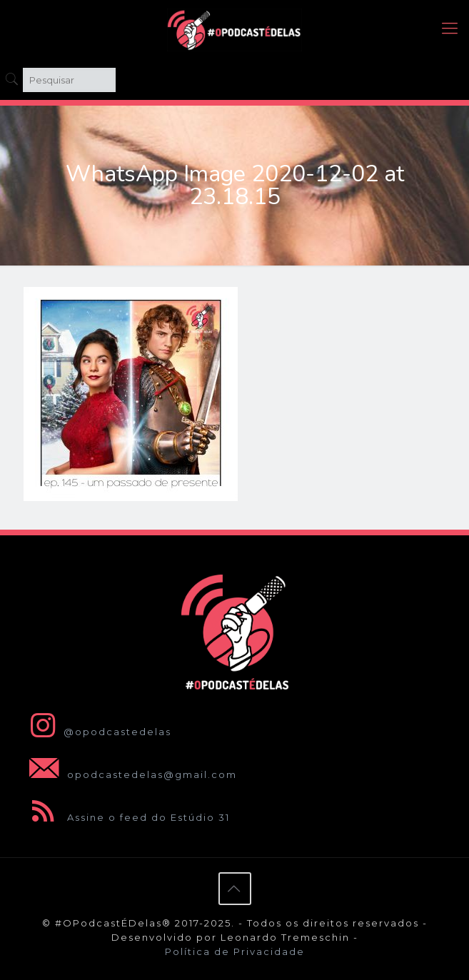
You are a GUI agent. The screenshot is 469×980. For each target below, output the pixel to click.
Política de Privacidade (235, 951)
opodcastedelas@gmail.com (130, 774)
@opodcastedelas (97, 732)
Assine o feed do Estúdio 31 (127, 817)
